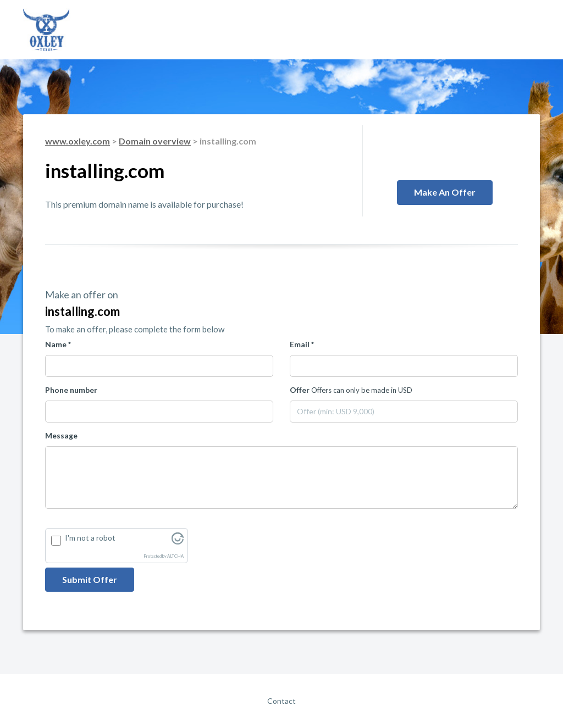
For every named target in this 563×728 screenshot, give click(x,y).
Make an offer (445, 192)
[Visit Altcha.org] (178, 541)
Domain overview (155, 141)
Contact (281, 701)
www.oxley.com (78, 141)
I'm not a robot (90, 538)
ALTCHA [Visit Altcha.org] (175, 556)
